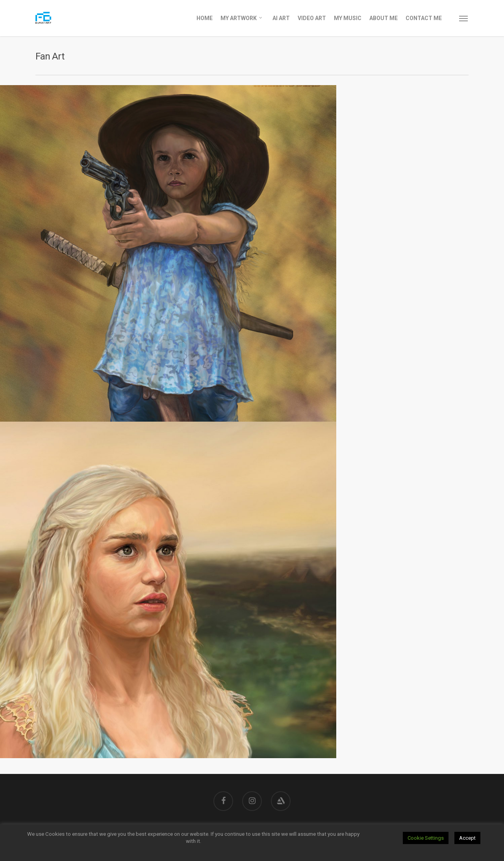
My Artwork (242, 18)
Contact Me (424, 18)
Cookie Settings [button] (426, 838)
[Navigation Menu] (464, 18)
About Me (384, 18)
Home (205, 18)
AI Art (281, 18)
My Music (348, 18)
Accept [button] (467, 838)
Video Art (312, 18)
